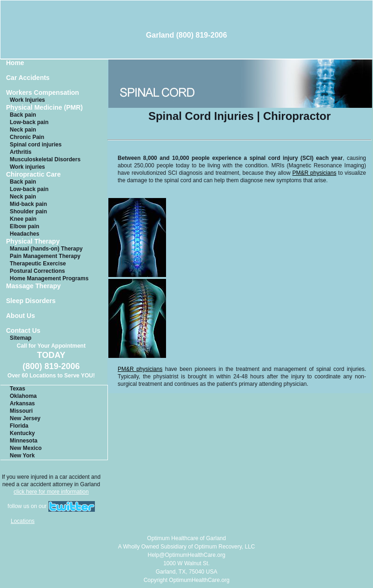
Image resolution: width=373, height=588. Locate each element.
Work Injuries (27, 100)
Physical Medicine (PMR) (44, 108)
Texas (17, 389)
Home (15, 63)
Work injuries (27, 167)
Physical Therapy (33, 241)
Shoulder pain (28, 211)
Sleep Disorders (31, 301)
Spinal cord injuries (36, 145)
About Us (20, 316)
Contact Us (23, 331)
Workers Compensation (43, 93)
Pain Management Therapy (45, 256)
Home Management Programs (49, 278)
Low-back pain (29, 122)
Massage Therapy (33, 286)
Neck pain (23, 130)
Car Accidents (28, 78)
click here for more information (51, 492)
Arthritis (21, 152)
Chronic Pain (27, 137)
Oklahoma (23, 396)
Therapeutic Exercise (38, 264)
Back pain (23, 115)
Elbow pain (24, 226)
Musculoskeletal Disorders (45, 159)
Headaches (24, 234)
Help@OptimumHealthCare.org (187, 555)
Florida (19, 426)
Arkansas (22, 403)
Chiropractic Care (33, 175)
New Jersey (25, 418)
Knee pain (23, 219)
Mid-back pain (28, 204)
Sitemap (21, 338)
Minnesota (23, 441)
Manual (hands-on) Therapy (46, 249)
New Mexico (26, 448)
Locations (23, 521)
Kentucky (22, 433)
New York (22, 456)
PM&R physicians (315, 173)
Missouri (21, 411)
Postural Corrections (37, 271)
